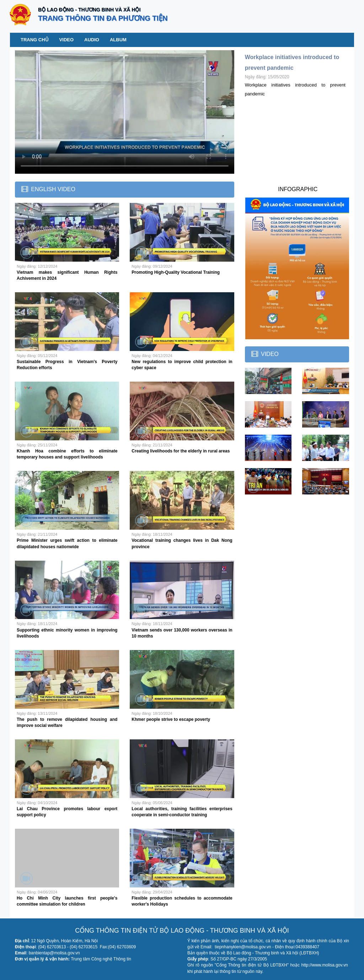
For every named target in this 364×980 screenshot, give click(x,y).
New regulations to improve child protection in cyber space (182, 365)
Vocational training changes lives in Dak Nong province (182, 543)
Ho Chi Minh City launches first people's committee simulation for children (67, 901)
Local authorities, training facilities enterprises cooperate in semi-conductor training (182, 812)
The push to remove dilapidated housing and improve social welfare (67, 722)
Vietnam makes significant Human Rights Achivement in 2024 (67, 275)
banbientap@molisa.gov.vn (54, 953)
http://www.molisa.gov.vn (324, 965)
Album (118, 40)
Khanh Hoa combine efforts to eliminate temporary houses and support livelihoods (67, 454)
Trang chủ (35, 40)
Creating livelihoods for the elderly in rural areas (181, 451)
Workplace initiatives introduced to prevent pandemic (292, 62)
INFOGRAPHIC (298, 189)
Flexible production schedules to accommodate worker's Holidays (182, 901)
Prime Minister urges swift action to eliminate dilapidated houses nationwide (67, 543)
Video (66, 40)
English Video (53, 189)
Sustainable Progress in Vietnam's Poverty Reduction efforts (67, 365)
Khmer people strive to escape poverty (171, 719)
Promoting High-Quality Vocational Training (176, 272)
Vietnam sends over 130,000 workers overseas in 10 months (182, 633)
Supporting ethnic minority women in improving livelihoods (67, 633)
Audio (92, 40)
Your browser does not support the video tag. (125, 112)
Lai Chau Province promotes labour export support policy (67, 812)
